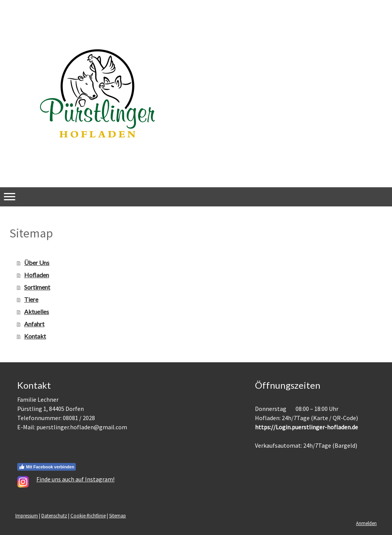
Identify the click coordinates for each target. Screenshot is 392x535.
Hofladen (37, 275)
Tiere (31, 299)
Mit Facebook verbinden (47, 467)
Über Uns (37, 263)
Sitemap (118, 515)
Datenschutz (54, 515)
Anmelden (366, 523)
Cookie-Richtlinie (88, 515)
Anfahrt (34, 324)
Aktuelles (37, 312)
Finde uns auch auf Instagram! (75, 479)
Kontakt (35, 336)
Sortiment (37, 287)
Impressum (27, 515)
